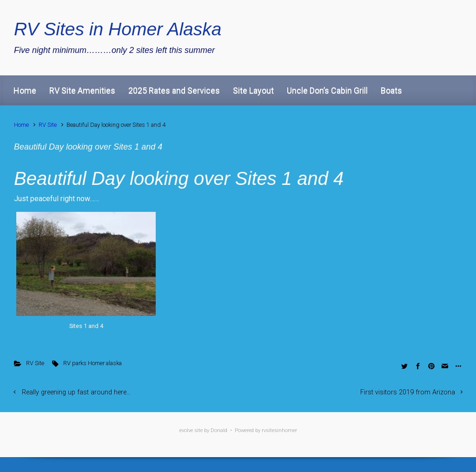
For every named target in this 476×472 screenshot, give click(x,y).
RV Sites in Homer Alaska (118, 29)
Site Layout (253, 90)
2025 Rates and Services (174, 90)
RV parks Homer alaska (93, 363)
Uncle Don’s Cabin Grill (327, 90)
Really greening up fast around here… (76, 392)
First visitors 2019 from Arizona (408, 392)
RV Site (48, 125)
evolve (186, 430)
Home (25, 90)
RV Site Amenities (82, 90)
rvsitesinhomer (279, 430)
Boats (391, 90)
